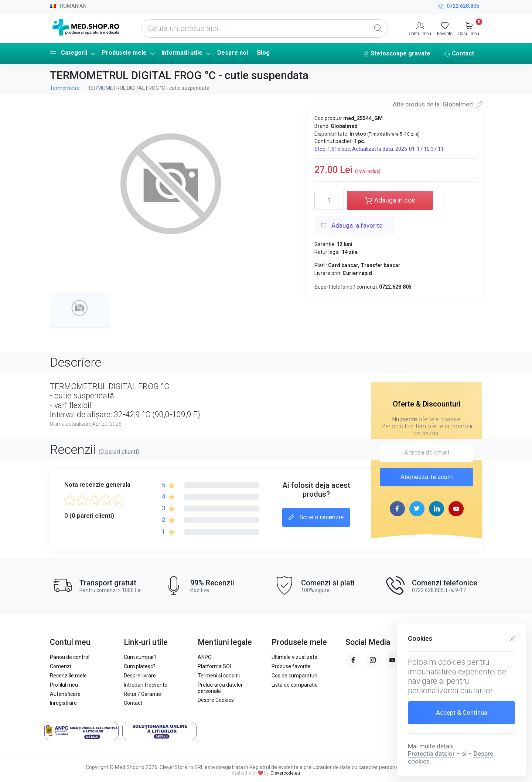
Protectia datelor (431, 754)
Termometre (65, 88)
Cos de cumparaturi (294, 676)
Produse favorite (291, 666)
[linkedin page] (436, 509)
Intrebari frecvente (146, 685)
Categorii (69, 52)
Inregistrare (63, 703)
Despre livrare (140, 676)
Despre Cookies (216, 700)
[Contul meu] (420, 28)
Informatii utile (182, 53)
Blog (263, 53)
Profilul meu (64, 685)
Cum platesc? (140, 666)
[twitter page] (417, 509)
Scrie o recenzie (316, 518)
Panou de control (70, 657)
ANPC (204, 657)
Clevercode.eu (285, 773)
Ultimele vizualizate (294, 657)
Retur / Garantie (142, 694)
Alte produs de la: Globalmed (437, 104)
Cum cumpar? (140, 657)
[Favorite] (445, 28)
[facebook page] (397, 509)
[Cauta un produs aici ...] (265, 28)
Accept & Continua (462, 713)
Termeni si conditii (219, 676)
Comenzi (60, 666)
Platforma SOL (215, 666)
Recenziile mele (68, 676)
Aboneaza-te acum (427, 477)
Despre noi (233, 53)
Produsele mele (124, 53)
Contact (459, 54)
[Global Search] (378, 28)
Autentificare (65, 694)
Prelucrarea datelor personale (220, 688)
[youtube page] (456, 509)
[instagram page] (373, 660)
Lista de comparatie (295, 685)
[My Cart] (469, 28)
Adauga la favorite (352, 226)
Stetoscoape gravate (397, 54)
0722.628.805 (458, 7)
